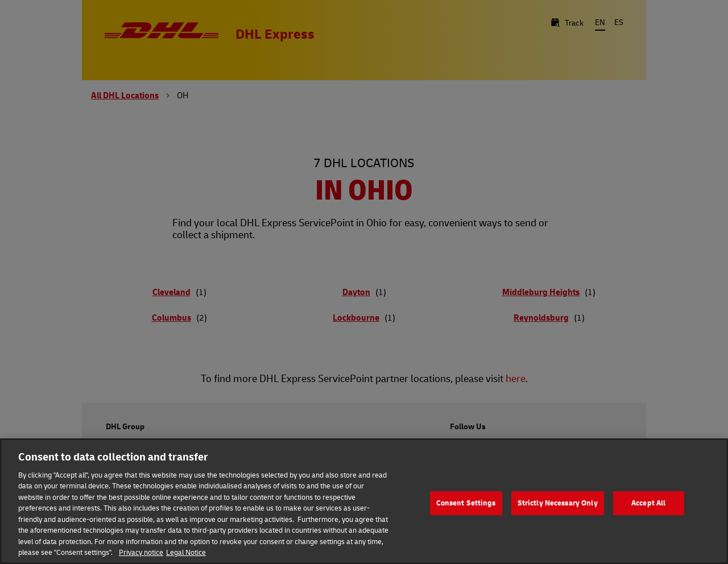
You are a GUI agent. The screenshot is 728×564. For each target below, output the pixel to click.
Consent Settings (466, 503)
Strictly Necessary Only (558, 503)
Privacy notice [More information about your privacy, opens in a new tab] (141, 552)
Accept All (648, 503)
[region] (364, 501)
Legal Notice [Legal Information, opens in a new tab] (186, 552)
